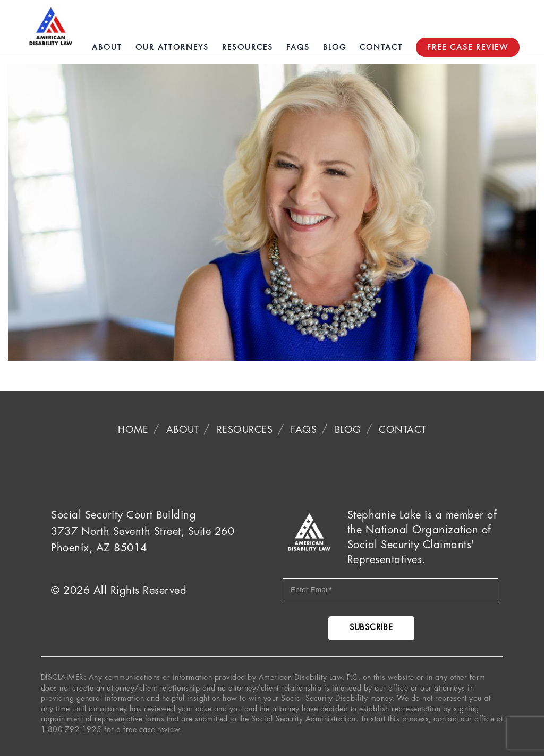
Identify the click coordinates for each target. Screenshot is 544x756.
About (183, 430)
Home (133, 430)
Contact (402, 430)
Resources (245, 430)
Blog (348, 430)
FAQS (304, 430)
